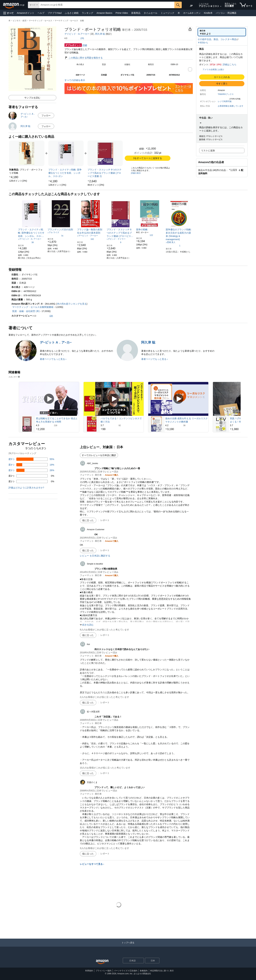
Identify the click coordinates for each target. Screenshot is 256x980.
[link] (18, 181)
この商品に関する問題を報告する (84, 58)
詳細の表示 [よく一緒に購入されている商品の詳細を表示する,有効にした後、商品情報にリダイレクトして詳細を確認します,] (136, 173)
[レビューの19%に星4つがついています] (31, 465)
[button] (8, 13)
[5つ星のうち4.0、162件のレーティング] (85, 239)
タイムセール (151, 13)
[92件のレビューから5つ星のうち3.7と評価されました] (122, 425)
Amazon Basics (104, 13)
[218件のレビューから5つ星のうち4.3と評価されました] (57, 425)
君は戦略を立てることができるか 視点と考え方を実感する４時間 (57, 420)
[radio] (222, 32)
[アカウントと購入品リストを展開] (221, 6)
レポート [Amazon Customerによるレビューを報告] (105, 550)
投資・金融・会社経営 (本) (26, 311)
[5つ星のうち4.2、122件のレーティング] (145, 235)
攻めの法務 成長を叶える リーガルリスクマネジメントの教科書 (186, 420)
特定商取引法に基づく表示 (162, 971)
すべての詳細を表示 (75, 80)
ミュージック (168, 13)
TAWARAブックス (226, 94)
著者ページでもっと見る (52, 359)
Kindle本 (208, 13)
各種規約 (144, 971)
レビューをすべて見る (91, 864)
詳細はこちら (230, 64)
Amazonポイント (26, 13)
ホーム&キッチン (192, 13)
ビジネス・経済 (20, 21)
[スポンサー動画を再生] (49, 399)
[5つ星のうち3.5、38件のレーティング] (26, 242)
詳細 (85, 45)
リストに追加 (208, 150)
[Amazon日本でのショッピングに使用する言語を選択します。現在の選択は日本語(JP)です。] (190, 5)
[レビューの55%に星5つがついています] (31, 459)
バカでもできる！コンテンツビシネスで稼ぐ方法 (121, 420)
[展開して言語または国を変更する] (141, 961)
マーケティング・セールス (40, 21)
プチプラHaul (55, 13)
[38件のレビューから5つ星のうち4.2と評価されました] (186, 425)
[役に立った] (88, 520)
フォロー (46, 115)
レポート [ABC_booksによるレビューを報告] (105, 520)
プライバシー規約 (104, 971)
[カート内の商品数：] (246, 5)
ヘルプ (41, 13)
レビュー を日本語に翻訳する (95, 556)
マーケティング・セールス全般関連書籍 (33, 307)
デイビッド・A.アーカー (77, 34)
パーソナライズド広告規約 (126, 971)
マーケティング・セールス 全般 (69, 21)
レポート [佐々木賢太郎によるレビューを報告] (105, 773)
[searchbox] (107, 5)
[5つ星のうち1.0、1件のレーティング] (173, 246)
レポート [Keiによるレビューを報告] (105, 702)
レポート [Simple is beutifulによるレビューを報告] (105, 635)
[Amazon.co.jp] (14, 5)
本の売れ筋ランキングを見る (72, 304)
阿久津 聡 (100, 34)
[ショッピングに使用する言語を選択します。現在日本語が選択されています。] (131, 961)
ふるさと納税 (72, 13)
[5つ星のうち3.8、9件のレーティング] (114, 242)
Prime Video (122, 13)
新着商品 (136, 13)
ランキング (88, 13)
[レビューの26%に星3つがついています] (31, 470)
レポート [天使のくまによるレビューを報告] (105, 854)
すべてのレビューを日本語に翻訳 (99, 455)
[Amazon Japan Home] (102, 962)
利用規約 (89, 971)
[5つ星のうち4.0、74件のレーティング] (55, 236)
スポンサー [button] (14, 377)
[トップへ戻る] (128, 946)
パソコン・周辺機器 (226, 13)
